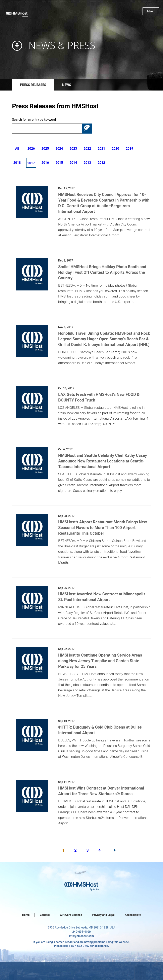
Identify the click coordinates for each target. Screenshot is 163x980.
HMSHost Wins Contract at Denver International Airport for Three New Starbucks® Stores (101, 791)
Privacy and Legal (103, 915)
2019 (130, 149)
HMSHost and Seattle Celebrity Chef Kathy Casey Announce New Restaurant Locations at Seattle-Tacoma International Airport (103, 461)
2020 (116, 149)
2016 (45, 163)
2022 (87, 149)
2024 (59, 149)
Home (26, 915)
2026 (31, 149)
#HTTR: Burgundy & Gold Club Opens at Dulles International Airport (100, 730)
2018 (17, 163)
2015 (59, 163)
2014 (73, 163)
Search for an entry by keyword (34, 120)
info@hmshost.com (81, 936)
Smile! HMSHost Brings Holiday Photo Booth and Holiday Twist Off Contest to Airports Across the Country (102, 272)
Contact (45, 915)
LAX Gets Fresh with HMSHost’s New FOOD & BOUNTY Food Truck (99, 397)
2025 (45, 149)
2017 (31, 163)
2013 (87, 163)
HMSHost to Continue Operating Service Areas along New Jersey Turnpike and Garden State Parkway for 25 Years (100, 661)
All (17, 149)
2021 (101, 149)
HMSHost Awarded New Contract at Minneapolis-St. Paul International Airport (103, 597)
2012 (101, 163)
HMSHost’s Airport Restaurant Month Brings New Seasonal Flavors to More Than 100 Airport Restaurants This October (103, 528)
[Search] (47, 129)
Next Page (115, 850)
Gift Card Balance (71, 915)
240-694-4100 (81, 932)
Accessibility (133, 915)
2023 (73, 149)
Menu (151, 11)
